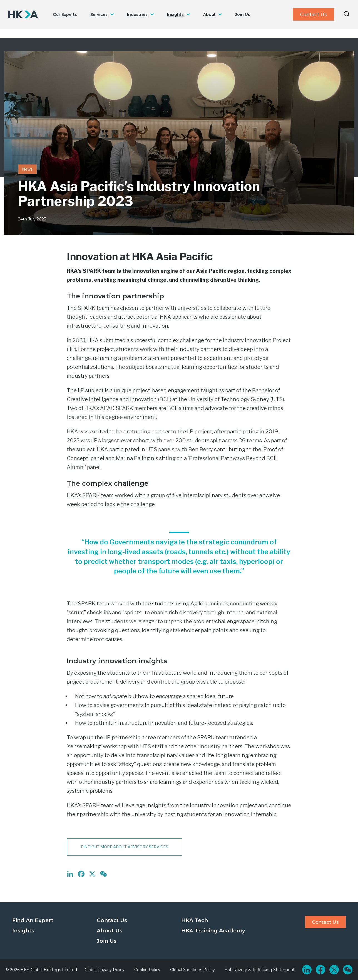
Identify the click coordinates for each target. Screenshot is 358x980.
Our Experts (65, 14)
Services (99, 14)
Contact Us (313, 14)
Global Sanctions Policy (192, 970)
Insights (175, 14)
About (209, 14)
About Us (110, 931)
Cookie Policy (147, 970)
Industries (137, 14)
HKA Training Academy (213, 931)
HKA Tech (195, 920)
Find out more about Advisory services (125, 847)
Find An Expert (33, 920)
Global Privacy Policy (105, 970)
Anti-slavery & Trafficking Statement (260, 970)
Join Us (243, 14)
